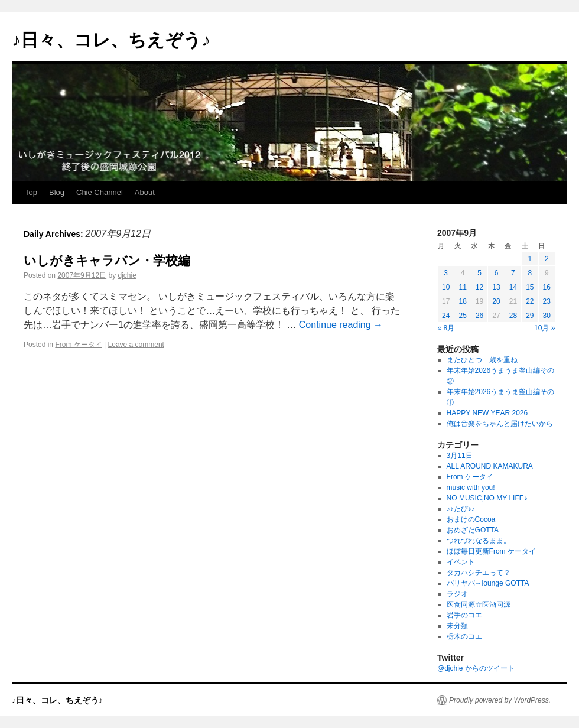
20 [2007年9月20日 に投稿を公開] (496, 301)
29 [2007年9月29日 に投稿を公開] (530, 316)
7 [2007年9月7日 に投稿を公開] (513, 273)
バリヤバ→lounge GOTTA (488, 583)
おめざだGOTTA (473, 530)
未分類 (457, 626)
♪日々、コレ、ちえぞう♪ (111, 40)
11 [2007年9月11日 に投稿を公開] (462, 287)
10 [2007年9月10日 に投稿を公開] (446, 287)
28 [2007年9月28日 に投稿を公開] (513, 316)
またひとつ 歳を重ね (482, 360)
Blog (57, 192)
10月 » (544, 328)
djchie (127, 275)
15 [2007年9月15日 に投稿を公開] (530, 287)
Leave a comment (136, 344)
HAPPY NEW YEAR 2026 (487, 413)
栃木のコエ (464, 636)
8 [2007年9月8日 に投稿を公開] (530, 273)
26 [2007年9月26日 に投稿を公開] (479, 316)
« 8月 (446, 328)
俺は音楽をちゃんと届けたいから (500, 424)
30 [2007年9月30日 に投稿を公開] (547, 316)
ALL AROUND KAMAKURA (490, 466)
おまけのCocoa (471, 519)
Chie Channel (100, 192)
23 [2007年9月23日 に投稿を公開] (547, 301)
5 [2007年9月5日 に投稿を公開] (479, 273)
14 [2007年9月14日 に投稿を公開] (513, 287)
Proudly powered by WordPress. (500, 700)
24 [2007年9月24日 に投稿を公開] (446, 316)
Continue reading (341, 325)
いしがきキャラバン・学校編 (107, 260)
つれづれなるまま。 (479, 541)
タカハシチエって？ (479, 573)
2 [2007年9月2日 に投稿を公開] (547, 259)
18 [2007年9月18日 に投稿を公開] (462, 301)
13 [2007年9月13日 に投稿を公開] (496, 287)
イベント (461, 562)
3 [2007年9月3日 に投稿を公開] (446, 273)
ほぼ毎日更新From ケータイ (491, 551)
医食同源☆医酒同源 (479, 604)
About (145, 192)
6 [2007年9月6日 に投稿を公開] (497, 273)
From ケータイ (78, 344)
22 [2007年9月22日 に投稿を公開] (530, 301)
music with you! (471, 487)
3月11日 (460, 456)
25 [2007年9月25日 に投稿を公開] (462, 316)
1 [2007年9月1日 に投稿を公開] (530, 259)
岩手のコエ (464, 615)
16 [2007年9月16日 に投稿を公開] (547, 287)
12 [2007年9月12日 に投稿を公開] (479, 287)
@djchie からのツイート (476, 668)
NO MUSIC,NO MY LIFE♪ (487, 498)
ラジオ (457, 594)
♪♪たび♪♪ (461, 509)
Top (31, 192)
